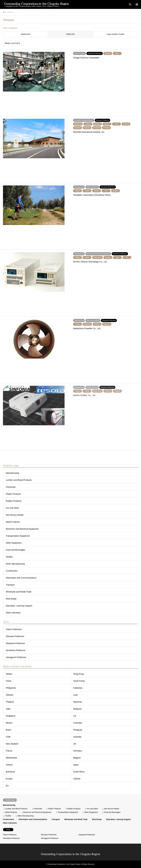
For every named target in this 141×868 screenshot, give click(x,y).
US (75, 716)
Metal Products (13, 522)
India (8, 709)
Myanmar (78, 702)
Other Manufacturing (15, 564)
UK (75, 744)
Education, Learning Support (19, 606)
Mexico (9, 723)
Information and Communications (21, 578)
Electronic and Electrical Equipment (22, 529)
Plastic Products (13, 494)
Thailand (10, 702)
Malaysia (77, 709)
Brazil (8, 730)
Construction (12, 571)
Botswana (10, 772)
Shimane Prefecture (15, 636)
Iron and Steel (12, 508)
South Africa (79, 772)
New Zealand (12, 744)
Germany (78, 751)
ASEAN (77, 779)
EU (7, 786)
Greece (9, 765)
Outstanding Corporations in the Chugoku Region (70, 854)
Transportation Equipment (18, 536)
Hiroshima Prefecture (16, 650)
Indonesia (78, 688)
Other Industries (13, 613)
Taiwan (9, 674)
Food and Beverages (15, 550)
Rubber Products (14, 501)
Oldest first (70, 34)
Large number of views (115, 34)
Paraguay (78, 730)
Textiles (9, 557)
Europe (9, 779)
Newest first (26, 34)
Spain (76, 765)
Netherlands (11, 758)
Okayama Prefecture (15, 643)
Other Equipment (14, 543)
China (9, 681)
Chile (8, 737)
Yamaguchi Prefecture (16, 657)
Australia (77, 737)
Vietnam (10, 695)
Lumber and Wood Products (19, 480)
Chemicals (11, 487)
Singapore (11, 716)
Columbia (78, 723)
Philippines (11, 688)
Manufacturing (12, 473)
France (9, 751)
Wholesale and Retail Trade (19, 592)
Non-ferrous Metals (15, 515)
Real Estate (11, 599)
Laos (76, 695)
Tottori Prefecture (14, 629)
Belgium (77, 758)
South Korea (79, 681)
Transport (10, 585)
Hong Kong (79, 674)
